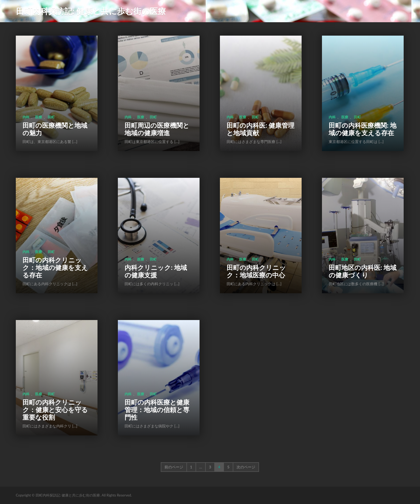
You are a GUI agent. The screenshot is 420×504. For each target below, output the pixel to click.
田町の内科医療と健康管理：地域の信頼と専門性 (157, 410)
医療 (39, 117)
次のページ (246, 467)
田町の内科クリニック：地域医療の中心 (256, 271)
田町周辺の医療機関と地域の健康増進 (157, 129)
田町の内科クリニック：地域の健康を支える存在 (55, 267)
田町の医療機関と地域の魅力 (55, 129)
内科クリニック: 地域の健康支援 (156, 271)
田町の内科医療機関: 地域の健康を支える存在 (363, 129)
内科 (26, 117)
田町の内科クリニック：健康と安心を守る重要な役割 (55, 410)
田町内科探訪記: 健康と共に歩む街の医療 (91, 11)
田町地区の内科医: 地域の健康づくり (363, 271)
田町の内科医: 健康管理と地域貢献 (260, 129)
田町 (51, 117)
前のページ (174, 467)
